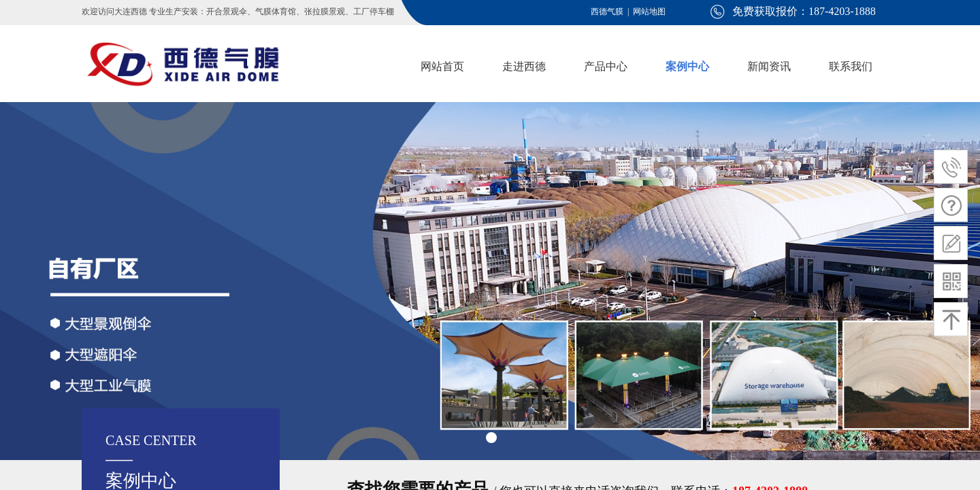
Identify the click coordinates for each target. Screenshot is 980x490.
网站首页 (442, 66)
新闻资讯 (769, 66)
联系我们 (851, 66)
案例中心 (687, 66)
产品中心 (606, 66)
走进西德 (524, 66)
